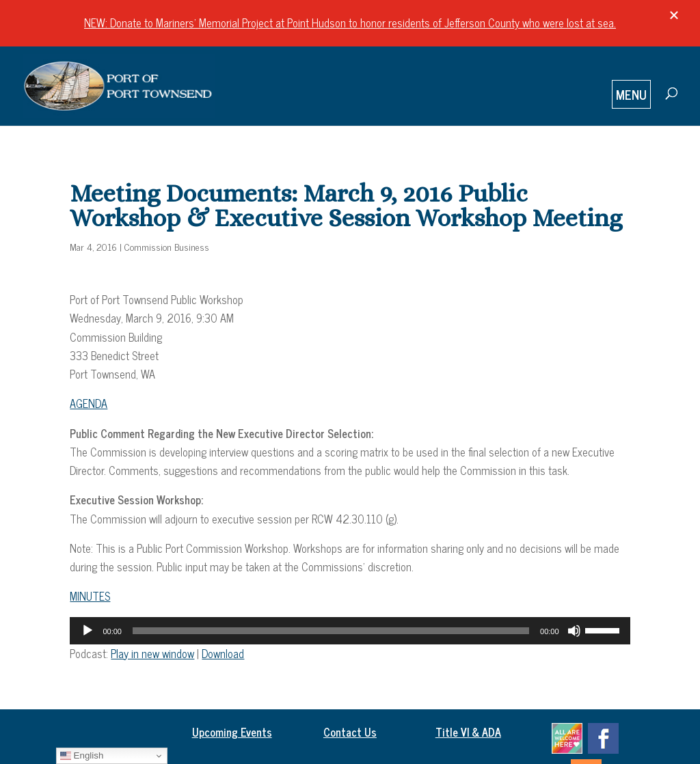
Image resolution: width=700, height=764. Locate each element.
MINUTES (90, 596)
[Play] (87, 631)
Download (223, 653)
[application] (350, 631)
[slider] (331, 631)
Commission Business (167, 246)
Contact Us (350, 732)
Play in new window (152, 653)
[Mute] (574, 631)
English (82, 756)
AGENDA (89, 403)
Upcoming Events (232, 732)
